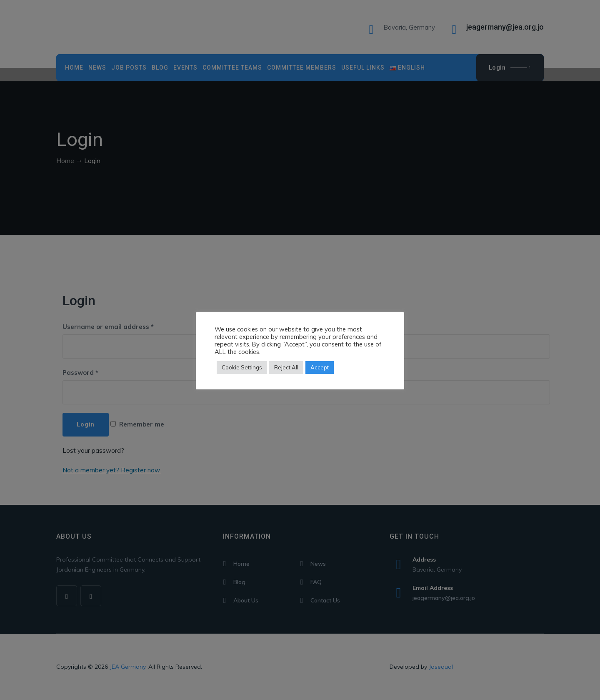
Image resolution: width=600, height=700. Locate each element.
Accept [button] (320, 367)
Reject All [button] (286, 367)
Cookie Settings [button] (242, 367)
